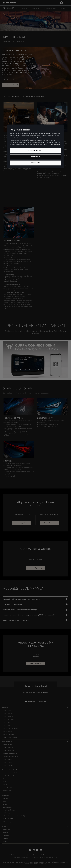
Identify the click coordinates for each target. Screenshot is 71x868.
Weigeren (35, 163)
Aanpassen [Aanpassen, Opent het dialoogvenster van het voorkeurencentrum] (35, 157)
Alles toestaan (35, 150)
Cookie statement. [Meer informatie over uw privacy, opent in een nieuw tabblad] (55, 144)
